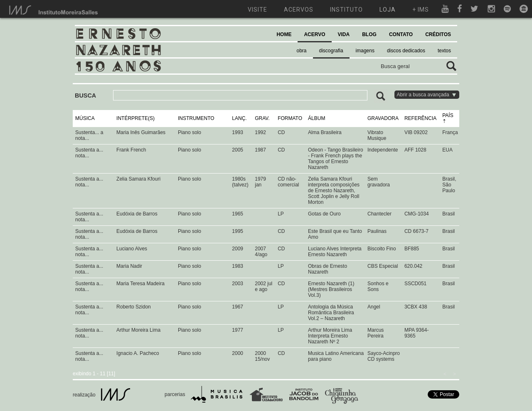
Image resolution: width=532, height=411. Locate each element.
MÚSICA (85, 118)
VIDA (344, 34)
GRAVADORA (383, 118)
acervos (299, 10)
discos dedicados (406, 51)
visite (257, 10)
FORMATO (290, 118)
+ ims (421, 10)
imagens (365, 51)
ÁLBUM (316, 118)
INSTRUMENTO (196, 118)
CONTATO (401, 34)
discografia (331, 51)
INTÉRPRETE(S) (135, 118)
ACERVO (314, 34)
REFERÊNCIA (420, 118)
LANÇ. (239, 118)
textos (444, 51)
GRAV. (262, 118)
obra (302, 51)
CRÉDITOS (438, 34)
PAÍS (448, 115)
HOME (284, 34)
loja (388, 10)
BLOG (369, 34)
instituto (346, 10)
